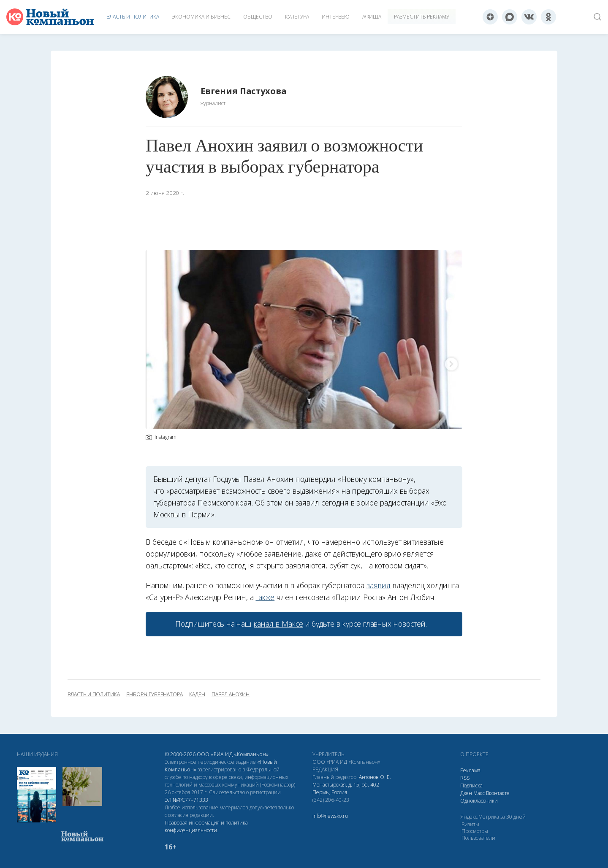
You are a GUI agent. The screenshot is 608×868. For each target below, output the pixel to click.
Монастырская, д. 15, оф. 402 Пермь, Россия (346, 788)
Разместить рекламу (422, 17)
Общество (258, 17)
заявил (379, 585)
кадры (197, 695)
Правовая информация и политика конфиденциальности (206, 826)
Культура (297, 17)
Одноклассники (479, 801)
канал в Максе (278, 624)
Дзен (466, 793)
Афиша (372, 17)
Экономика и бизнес (201, 17)
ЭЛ (186, 800)
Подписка (471, 786)
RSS (465, 778)
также (265, 597)
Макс (479, 793)
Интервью (336, 17)
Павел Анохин (231, 695)
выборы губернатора (155, 695)
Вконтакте (498, 793)
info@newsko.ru (330, 816)
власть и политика (94, 695)
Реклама (470, 770)
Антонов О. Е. (375, 777)
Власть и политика (133, 17)
